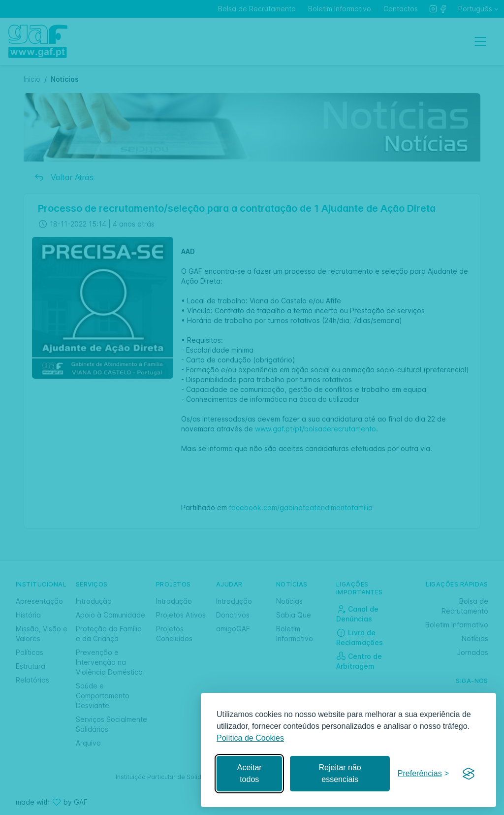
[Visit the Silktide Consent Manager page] (469, 774)
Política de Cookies (250, 738)
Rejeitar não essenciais (340, 773)
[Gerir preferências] (423, 774)
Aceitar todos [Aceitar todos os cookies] (250, 773)
